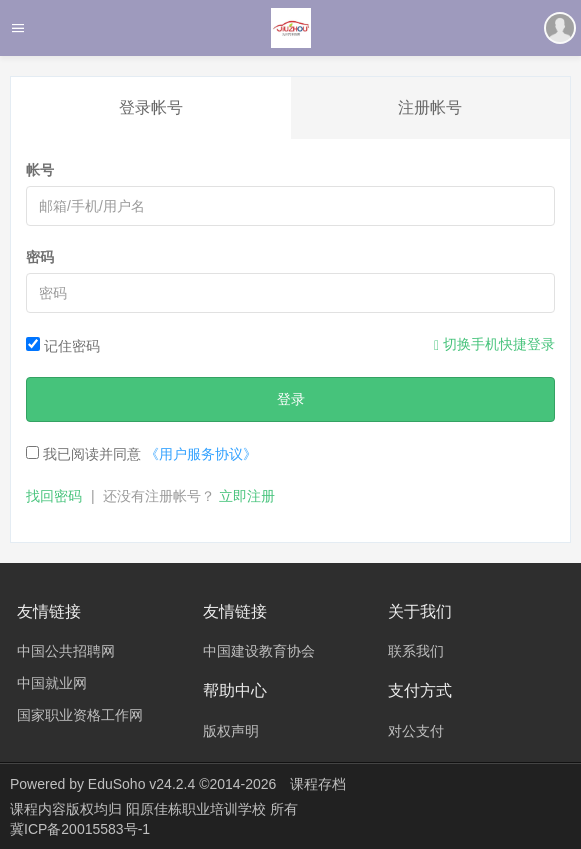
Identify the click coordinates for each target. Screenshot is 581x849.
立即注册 (247, 496)
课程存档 (318, 784)
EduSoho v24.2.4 (141, 784)
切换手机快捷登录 (494, 344)
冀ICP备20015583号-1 (80, 829)
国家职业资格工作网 (80, 715)
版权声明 (231, 731)
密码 (40, 257)
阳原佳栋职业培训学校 (198, 809)
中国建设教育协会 (259, 651)
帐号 (40, 170)
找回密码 (54, 496)
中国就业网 (52, 683)
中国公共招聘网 (66, 651)
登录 (291, 399)
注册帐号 (430, 107)
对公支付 (416, 731)
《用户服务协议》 (201, 454)
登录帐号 (151, 107)
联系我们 (416, 651)
